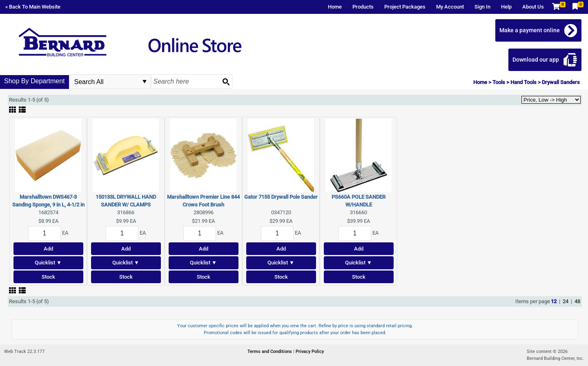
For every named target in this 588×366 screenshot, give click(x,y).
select (145, 82)
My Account (450, 7)
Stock (48, 277)
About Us (533, 7)
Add (48, 249)
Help (506, 7)
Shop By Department (35, 81)
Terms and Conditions (270, 352)
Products (363, 7)
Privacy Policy (310, 352)
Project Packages (405, 7)
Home (335, 7)
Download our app (536, 60)
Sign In (482, 7)
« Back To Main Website (33, 7)
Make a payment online (530, 30)
